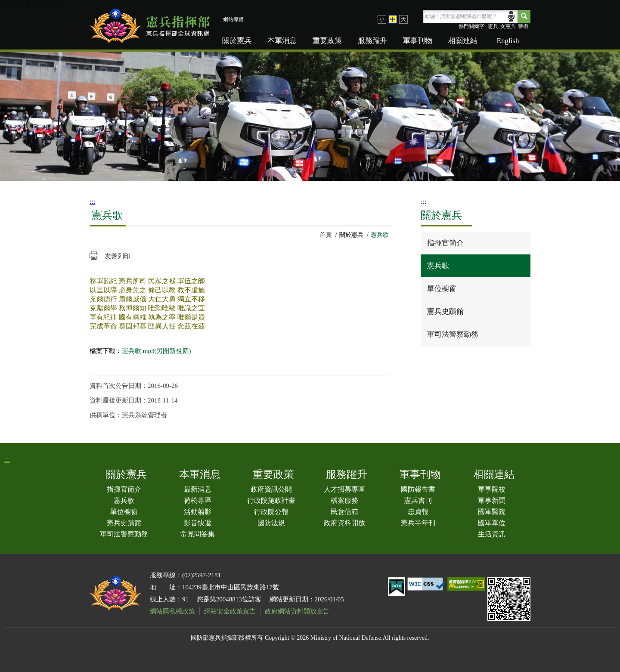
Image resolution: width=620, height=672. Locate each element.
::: (92, 202)
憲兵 (493, 26)
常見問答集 (198, 534)
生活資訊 (492, 534)
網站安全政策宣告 (230, 611)
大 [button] (403, 19)
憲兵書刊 (418, 500)
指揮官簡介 (445, 243)
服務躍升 (372, 41)
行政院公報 (271, 512)
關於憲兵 (237, 41)
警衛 (523, 26)
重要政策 (327, 41)
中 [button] (393, 19)
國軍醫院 (492, 512)
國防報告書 (418, 489)
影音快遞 (198, 523)
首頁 (325, 235)
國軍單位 (492, 523)
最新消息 (198, 489)
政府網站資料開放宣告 (297, 611)
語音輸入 (511, 15)
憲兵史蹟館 (445, 311)
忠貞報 (418, 512)
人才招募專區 (344, 489)
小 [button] (382, 19)
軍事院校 (492, 489)
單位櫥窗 (442, 289)
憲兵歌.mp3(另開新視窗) (156, 351)
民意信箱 (344, 512)
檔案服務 (344, 500)
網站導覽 (233, 19)
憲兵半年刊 (418, 523)
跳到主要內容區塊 (32, 4)
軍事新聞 (492, 500)
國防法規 (271, 523)
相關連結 (463, 41)
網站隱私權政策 (172, 611)
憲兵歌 (438, 266)
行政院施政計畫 (271, 500)
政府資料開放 (344, 523)
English (508, 41)
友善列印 (118, 256)
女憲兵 (508, 26)
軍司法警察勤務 (453, 334)
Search (524, 16)
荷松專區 (198, 500)
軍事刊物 (418, 41)
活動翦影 (198, 512)
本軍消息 (282, 41)
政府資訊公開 (271, 489)
